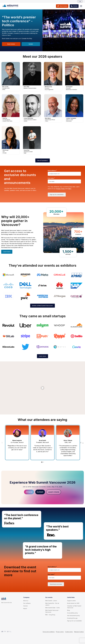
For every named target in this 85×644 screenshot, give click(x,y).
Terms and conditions (49, 632)
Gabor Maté (32, 77)
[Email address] (64, 174)
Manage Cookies (79, 632)
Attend (29, 492)
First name (51, 178)
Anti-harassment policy (74, 616)
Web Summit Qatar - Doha (52, 608)
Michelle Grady (53, 77)
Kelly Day (11, 108)
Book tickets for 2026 (73, 603)
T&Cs (70, 189)
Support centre (71, 601)
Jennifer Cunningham (74, 108)
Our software (27, 603)
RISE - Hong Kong (50, 615)
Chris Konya (11, 140)
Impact (25, 608)
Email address (52, 171)
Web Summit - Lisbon (51, 601)
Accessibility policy (72, 613)
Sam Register (74, 77)
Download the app (72, 618)
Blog (68, 610)
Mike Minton (53, 108)
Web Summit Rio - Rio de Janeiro (52, 604)
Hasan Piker (32, 140)
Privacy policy (60, 632)
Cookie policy (69, 632)
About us (26, 601)
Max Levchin (11, 77)
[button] (81, 6)
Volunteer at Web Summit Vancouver (74, 607)
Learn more (54, 492)
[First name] (64, 181)
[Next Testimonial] (82, 443)
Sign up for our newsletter (74, 621)
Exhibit (40, 492)
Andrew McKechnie (32, 108)
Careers (26, 606)
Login (80, 1)
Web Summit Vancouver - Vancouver (52, 611)
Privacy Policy (60, 189)
